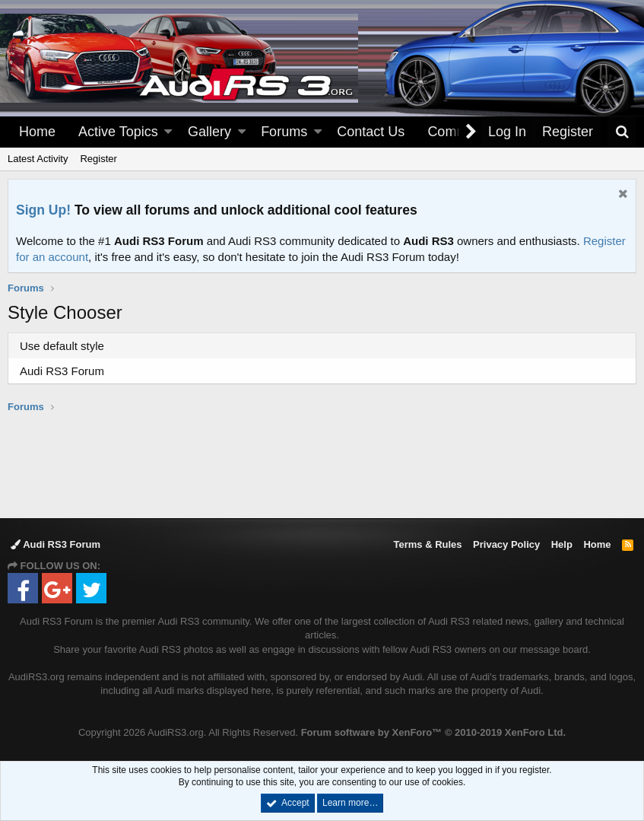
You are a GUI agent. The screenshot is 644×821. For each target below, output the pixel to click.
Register (98, 159)
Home (37, 132)
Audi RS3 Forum (62, 371)
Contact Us (371, 132)
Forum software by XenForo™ (433, 732)
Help (562, 544)
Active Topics (118, 132)
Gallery (209, 132)
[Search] (622, 132)
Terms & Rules (427, 544)
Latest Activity (38, 159)
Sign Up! (43, 210)
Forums (284, 132)
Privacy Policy (506, 544)
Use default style (62, 346)
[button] (168, 132)
